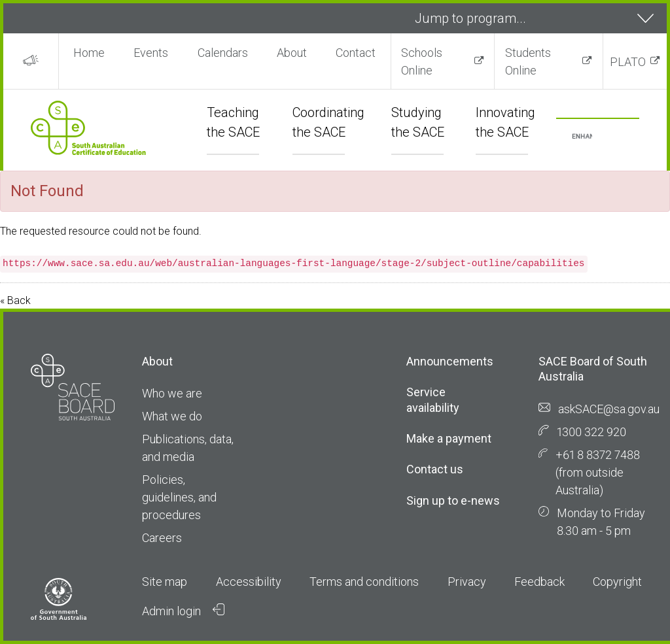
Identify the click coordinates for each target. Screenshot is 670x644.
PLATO (628, 62)
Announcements (450, 361)
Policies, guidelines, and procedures (179, 497)
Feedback (539, 582)
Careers (162, 538)
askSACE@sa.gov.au (609, 409)
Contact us (435, 469)
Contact (356, 53)
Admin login (183, 611)
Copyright (617, 582)
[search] (582, 137)
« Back (15, 300)
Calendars (223, 53)
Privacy (467, 582)
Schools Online (422, 61)
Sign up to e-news (453, 500)
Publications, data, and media (188, 448)
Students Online (528, 61)
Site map (165, 582)
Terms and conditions (364, 582)
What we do (172, 416)
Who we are (172, 393)
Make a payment (449, 438)
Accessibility (249, 582)
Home (89, 53)
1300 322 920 (591, 432)
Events (151, 53)
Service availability (433, 399)
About (292, 53)
